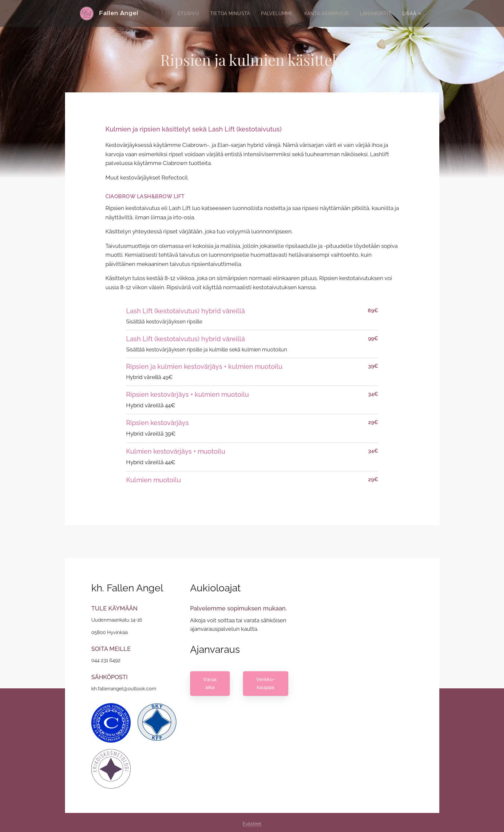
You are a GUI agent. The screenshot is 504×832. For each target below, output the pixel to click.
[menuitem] (180, 13)
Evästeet (252, 824)
